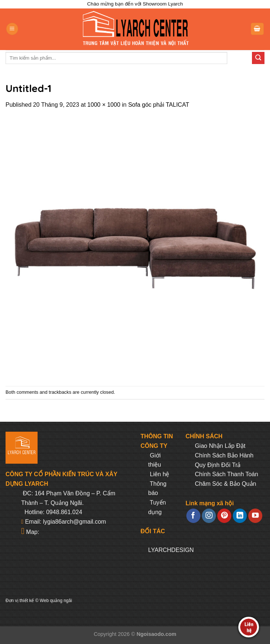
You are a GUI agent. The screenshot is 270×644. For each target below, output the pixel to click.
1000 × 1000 (104, 105)
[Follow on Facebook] (193, 516)
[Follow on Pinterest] (224, 516)
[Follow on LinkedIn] (240, 516)
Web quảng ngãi (56, 601)
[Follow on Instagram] (209, 516)
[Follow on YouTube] (255, 516)
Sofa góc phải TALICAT (159, 105)
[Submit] (258, 58)
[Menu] (12, 29)
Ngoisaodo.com (157, 634)
